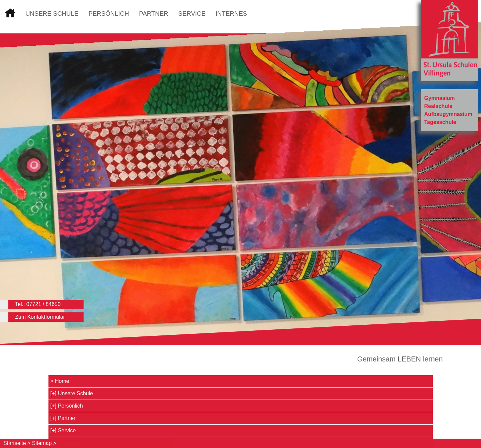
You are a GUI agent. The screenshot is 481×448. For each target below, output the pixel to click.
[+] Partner (63, 418)
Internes (231, 14)
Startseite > (17, 443)
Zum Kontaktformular (40, 317)
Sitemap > (44, 443)
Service (192, 14)
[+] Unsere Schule (72, 393)
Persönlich (109, 14)
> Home (60, 381)
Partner (154, 14)
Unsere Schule (52, 14)
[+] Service (63, 430)
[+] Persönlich (67, 406)
